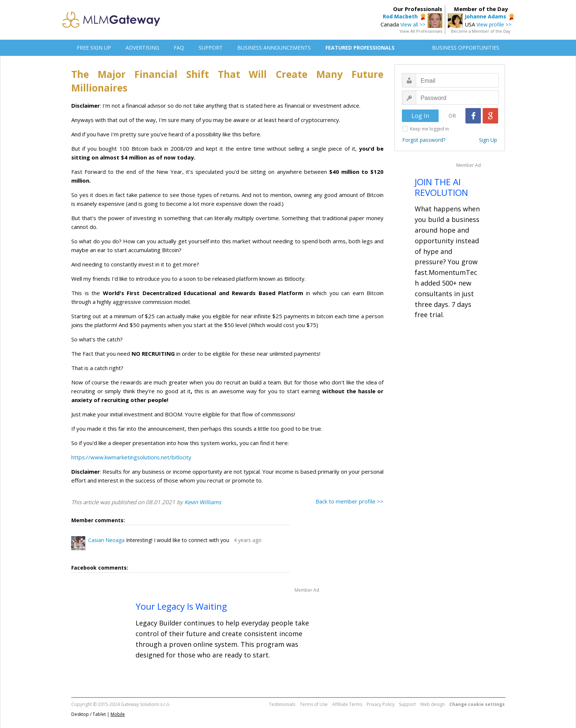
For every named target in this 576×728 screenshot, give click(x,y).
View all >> (413, 24)
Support (407, 704)
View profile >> (494, 24)
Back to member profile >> (350, 501)
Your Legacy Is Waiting (181, 606)
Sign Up (488, 140)
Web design (433, 704)
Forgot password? (424, 140)
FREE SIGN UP (94, 48)
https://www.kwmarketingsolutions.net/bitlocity (131, 457)
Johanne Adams (485, 16)
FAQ (179, 48)
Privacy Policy (381, 704)
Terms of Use (314, 704)
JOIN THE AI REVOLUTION (441, 187)
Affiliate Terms (347, 704)
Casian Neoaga (106, 540)
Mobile (118, 714)
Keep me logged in (429, 129)
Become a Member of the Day (481, 31)
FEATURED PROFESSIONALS (360, 48)
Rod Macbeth (400, 16)
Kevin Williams (203, 502)
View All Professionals (421, 31)
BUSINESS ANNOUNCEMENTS (274, 48)
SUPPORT (211, 48)
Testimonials (282, 704)
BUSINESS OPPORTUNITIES (466, 48)
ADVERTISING (142, 48)
